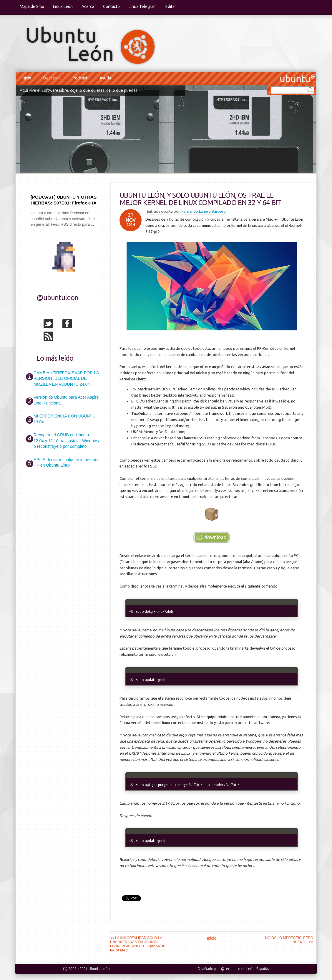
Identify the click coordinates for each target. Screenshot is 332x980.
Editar (171, 6)
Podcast (80, 78)
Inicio (26, 78)
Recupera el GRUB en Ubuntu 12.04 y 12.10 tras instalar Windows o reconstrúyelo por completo (66, 441)
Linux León (63, 6)
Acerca (88, 6)
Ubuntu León (99, 969)
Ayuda (105, 78)
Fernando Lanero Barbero (204, 211)
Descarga (52, 78)
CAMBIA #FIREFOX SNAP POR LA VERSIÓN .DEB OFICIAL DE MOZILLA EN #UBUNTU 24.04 (66, 378)
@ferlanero (231, 969)
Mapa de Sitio (32, 6)
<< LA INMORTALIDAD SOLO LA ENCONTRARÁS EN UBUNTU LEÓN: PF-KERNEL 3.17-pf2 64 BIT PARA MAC (138, 944)
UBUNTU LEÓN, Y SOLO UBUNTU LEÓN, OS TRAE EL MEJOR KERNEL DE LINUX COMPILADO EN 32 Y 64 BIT (200, 199)
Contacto (111, 6)
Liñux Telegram (143, 6)
